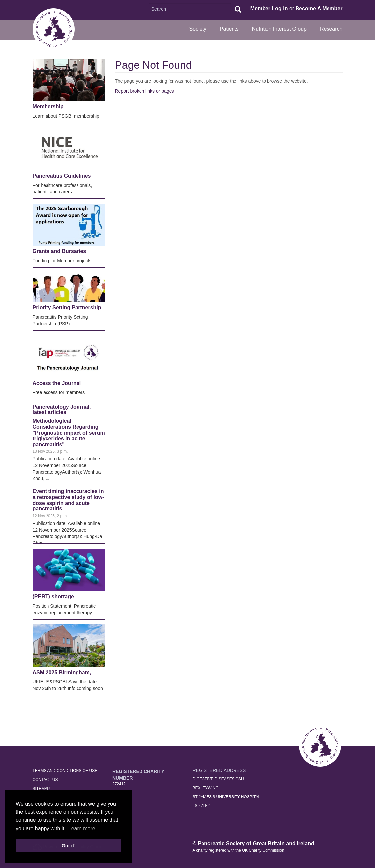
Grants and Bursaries (60, 251)
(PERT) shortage (53, 597)
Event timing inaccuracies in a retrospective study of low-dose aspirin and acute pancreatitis (68, 500)
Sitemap (41, 789)
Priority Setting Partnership (67, 308)
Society (198, 29)
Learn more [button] (82, 829)
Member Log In (269, 8)
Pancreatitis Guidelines (62, 176)
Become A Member (319, 8)
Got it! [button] (69, 846)
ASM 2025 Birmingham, (62, 672)
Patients (229, 29)
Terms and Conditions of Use (65, 771)
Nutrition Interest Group (279, 29)
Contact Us (45, 780)
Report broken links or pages (145, 91)
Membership (48, 107)
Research (331, 29)
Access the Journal (57, 383)
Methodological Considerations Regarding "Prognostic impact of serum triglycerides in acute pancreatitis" (69, 433)
